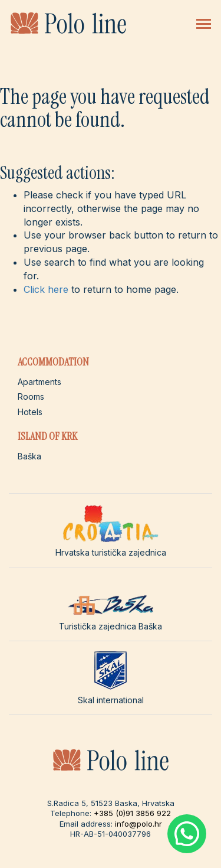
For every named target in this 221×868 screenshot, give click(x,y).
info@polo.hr (138, 824)
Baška (29, 456)
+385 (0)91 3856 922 (132, 813)
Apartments (39, 382)
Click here (46, 289)
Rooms (31, 397)
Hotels (30, 412)
